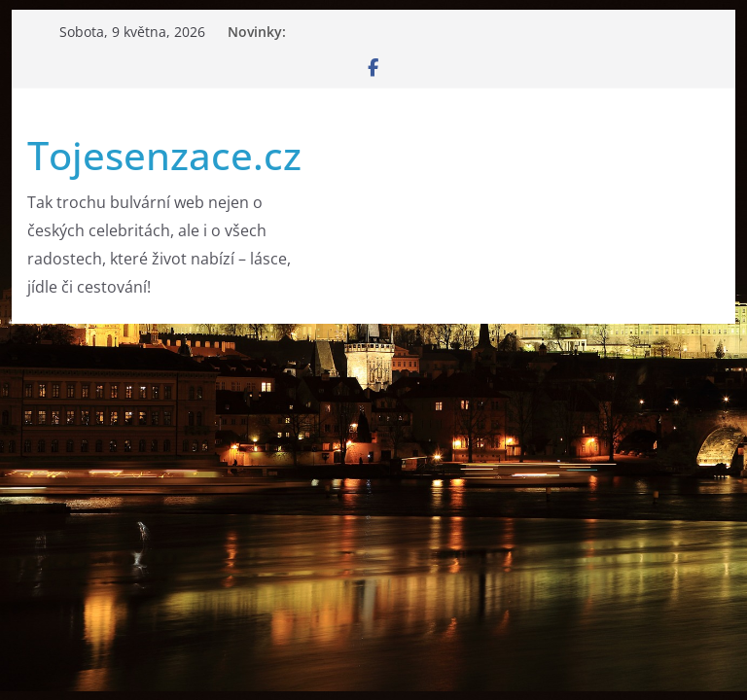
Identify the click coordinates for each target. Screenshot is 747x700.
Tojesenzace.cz (164, 155)
